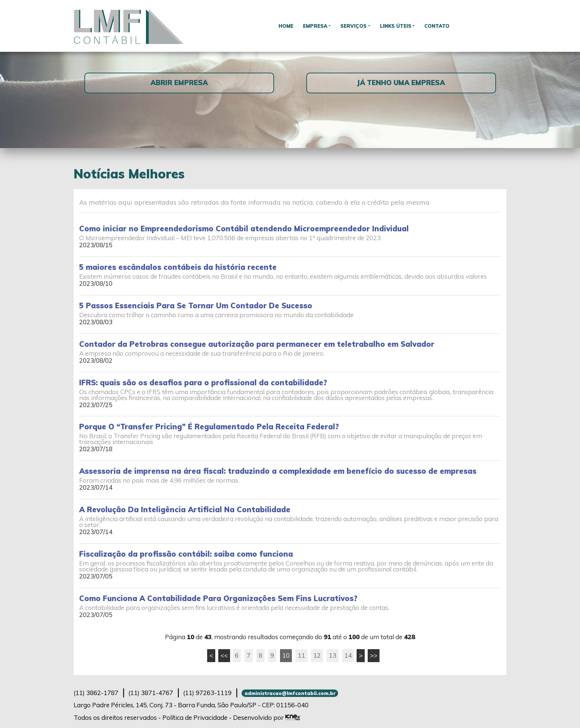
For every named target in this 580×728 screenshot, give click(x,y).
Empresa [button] (313, 26)
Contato (441, 26)
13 (333, 655)
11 (301, 655)
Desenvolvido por (267, 717)
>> (374, 655)
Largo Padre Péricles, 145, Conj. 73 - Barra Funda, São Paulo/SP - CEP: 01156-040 (191, 705)
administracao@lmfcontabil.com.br (290, 693)
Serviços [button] (354, 26)
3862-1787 (96, 693)
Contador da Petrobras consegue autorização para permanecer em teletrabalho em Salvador (257, 344)
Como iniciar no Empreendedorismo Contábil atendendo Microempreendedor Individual (244, 229)
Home (282, 26)
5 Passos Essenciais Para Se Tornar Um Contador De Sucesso (196, 306)
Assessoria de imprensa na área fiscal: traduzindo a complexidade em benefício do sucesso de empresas (278, 471)
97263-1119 (207, 693)
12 (317, 655)
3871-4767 (151, 693)
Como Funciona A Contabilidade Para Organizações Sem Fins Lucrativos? (218, 598)
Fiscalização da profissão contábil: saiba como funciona (186, 554)
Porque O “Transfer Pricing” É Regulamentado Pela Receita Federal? (209, 427)
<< (224, 655)
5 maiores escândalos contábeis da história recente (178, 267)
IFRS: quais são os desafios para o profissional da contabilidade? (203, 383)
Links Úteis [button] (397, 26)
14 (348, 655)
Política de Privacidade (195, 717)
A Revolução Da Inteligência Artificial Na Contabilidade (185, 509)
